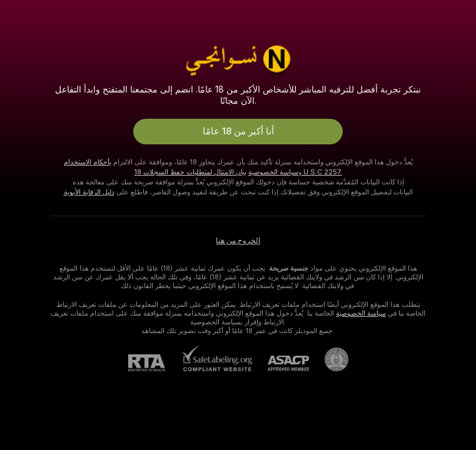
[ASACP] (281, 363)
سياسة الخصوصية (273, 172)
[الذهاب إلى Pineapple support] (329, 359)
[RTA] (154, 363)
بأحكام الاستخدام (88, 162)
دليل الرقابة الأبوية (89, 192)
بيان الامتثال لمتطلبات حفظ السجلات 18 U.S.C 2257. (238, 172)
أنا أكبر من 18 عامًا (238, 131)
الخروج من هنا (238, 241)
